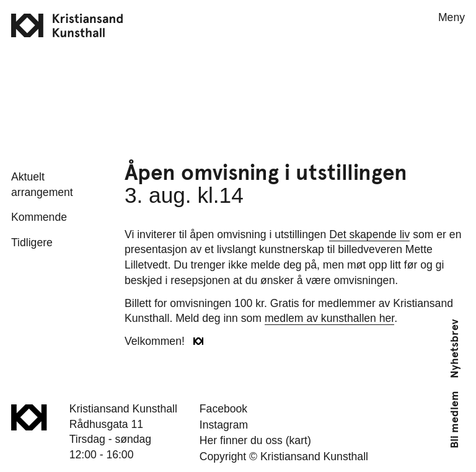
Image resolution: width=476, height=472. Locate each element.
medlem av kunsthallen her (329, 318)
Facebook (223, 409)
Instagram (224, 425)
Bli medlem (454, 420)
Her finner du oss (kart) (255, 440)
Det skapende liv (369, 234)
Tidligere (32, 243)
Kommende (39, 217)
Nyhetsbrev (454, 349)
